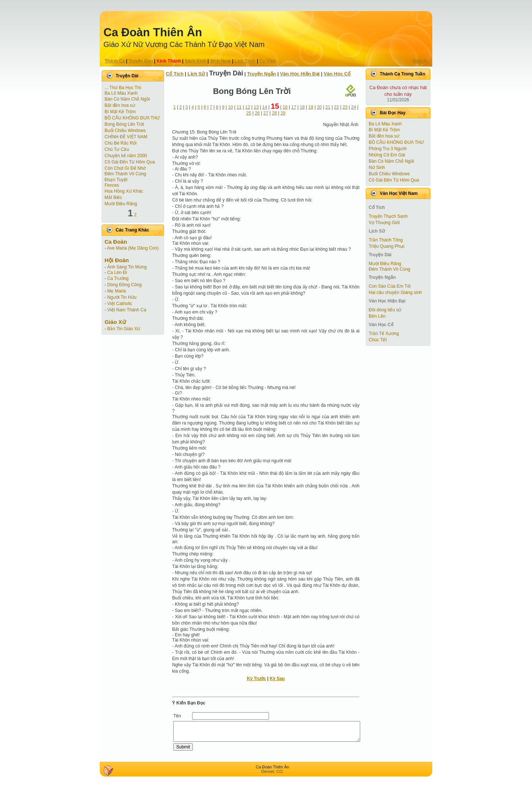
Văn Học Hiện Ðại (300, 74)
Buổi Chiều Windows (125, 131)
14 (265, 107)
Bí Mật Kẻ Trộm (120, 112)
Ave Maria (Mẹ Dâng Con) (133, 248)
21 (328, 107)
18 (302, 107)
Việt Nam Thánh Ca (127, 310)
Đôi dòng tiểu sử (385, 310)
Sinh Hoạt (221, 61)
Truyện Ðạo (141, 61)
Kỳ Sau (277, 679)
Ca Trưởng (118, 278)
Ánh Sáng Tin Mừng (127, 267)
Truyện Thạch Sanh (388, 216)
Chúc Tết (378, 340)
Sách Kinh (196, 61)
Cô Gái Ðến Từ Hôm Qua (130, 162)
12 (248, 107)
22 (336, 107)
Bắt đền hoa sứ (120, 105)
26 (257, 113)
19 (311, 107)
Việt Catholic (120, 304)
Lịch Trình (245, 61)
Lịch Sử (196, 74)
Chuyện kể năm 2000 (126, 156)
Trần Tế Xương (384, 334)
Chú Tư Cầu (117, 149)
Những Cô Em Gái (387, 155)
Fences (112, 185)
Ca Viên (267, 61)
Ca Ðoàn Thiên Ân (153, 32)
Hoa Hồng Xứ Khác (124, 191)
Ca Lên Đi (117, 273)
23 (345, 107)
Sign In (420, 61)
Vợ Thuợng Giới (384, 223)
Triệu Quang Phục (387, 246)
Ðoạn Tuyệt (116, 180)
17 (294, 107)
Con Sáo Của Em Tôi (390, 286)
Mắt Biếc (113, 197)
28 (274, 113)
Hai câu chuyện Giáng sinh (395, 292)
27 (266, 113)
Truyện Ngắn (262, 74)
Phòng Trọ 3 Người (388, 149)
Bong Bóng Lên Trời (124, 124)
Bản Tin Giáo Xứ (124, 329)
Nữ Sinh (377, 168)
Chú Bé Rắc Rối (121, 143)
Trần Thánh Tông (386, 240)
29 (283, 113)
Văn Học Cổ (337, 74)
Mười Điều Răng (121, 204)
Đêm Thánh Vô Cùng (125, 174)
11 (239, 107)
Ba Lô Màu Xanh (121, 93)
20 (319, 107)
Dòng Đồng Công (124, 285)
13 (256, 107)
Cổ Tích (175, 74)
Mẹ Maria (116, 291)
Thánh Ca (115, 61)
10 (230, 107)
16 (285, 107)
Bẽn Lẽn (377, 316)
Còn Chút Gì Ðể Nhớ (125, 168)
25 (249, 113)
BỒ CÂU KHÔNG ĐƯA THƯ (132, 118)
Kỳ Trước (256, 679)
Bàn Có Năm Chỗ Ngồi (127, 99)
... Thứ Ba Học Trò (123, 88)
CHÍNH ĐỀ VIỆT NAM (126, 137)
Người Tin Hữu (122, 297)
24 (353, 107)
